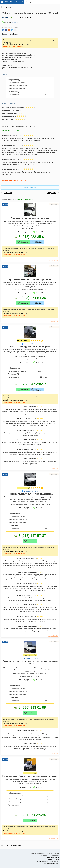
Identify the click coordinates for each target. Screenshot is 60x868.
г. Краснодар (29, 2)
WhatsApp (14, 34)
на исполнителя (15, 46)
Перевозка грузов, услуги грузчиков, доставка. (30, 494)
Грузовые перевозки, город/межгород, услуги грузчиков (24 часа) (30, 662)
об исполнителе (14, 181)
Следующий (51, 193)
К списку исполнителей (13, 845)
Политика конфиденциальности (50, 864)
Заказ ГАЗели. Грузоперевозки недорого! (30, 347)
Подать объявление (53, 859)
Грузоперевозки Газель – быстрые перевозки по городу (30, 776)
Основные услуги (24, 232)
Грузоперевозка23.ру (13, 2)
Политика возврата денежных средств (48, 862)
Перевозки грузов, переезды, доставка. (30, 218)
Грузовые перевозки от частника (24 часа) (30, 279)
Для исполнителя (30, 187)
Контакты (56, 866)
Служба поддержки (53, 857)
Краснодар (54, 204)
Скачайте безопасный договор (14, 44)
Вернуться (8, 7)
